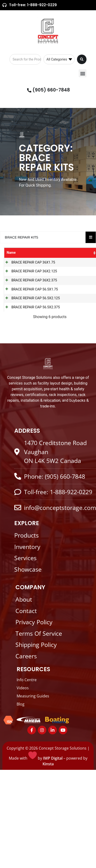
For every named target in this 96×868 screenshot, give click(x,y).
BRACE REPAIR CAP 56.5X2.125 (23, 324)
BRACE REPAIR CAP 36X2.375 (23, 293)
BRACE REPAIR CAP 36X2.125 (23, 279)
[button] (83, 73)
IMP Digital (53, 799)
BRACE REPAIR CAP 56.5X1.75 (23, 307)
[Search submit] (82, 59)
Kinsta (48, 805)
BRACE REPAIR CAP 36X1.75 (23, 265)
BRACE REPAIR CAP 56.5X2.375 (23, 343)
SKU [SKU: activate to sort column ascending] (43, 253)
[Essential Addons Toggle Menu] (91, 237)
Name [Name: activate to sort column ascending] (11, 253)
